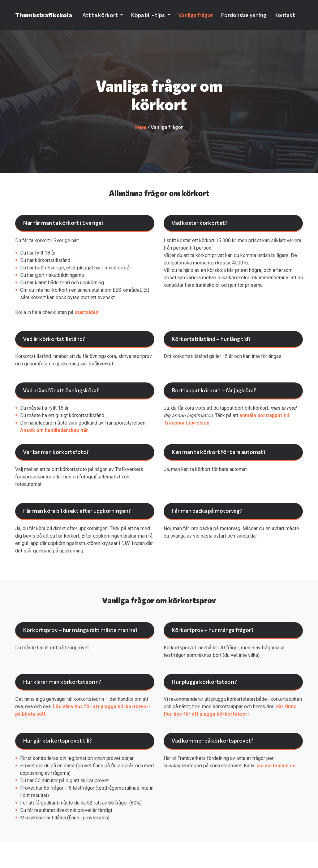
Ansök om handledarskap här (54, 430)
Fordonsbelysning (244, 15)
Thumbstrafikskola (44, 15)
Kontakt (285, 15)
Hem (141, 127)
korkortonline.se (276, 766)
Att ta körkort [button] (101, 15)
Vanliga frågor (196, 15)
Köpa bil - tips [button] (148, 15)
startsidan (86, 312)
